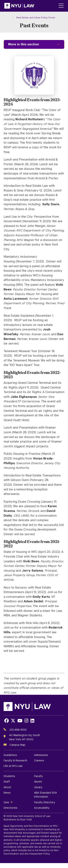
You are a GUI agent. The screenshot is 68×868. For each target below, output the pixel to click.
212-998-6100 (18, 730)
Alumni (38, 782)
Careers (39, 760)
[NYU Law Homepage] (19, 6)
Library (38, 787)
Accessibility (42, 808)
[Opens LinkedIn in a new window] (32, 721)
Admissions (41, 755)
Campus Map (17, 745)
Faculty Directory (45, 802)
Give (6, 802)
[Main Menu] (61, 6)
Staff (7, 782)
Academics (10, 755)
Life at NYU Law (13, 766)
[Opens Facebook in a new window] (7, 721)
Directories (11, 808)
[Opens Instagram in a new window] (26, 721)
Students (9, 776)
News (7, 793)
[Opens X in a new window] (13, 721)
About (7, 787)
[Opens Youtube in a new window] (20, 721)
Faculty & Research (15, 760)
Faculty (38, 776)
